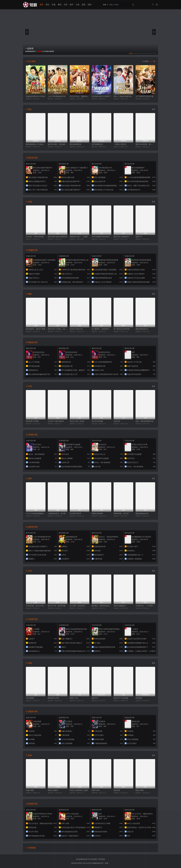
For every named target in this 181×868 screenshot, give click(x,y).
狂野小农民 (96, 790)
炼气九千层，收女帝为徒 (57, 606)
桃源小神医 (140, 790)
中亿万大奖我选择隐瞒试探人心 (36, 513)
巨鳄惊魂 (139, 698)
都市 (72, 5)
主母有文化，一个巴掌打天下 (145, 606)
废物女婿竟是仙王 (142, 329)
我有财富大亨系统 (32, 421)
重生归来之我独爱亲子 (122, 237)
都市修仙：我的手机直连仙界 (101, 606)
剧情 (90, 5)
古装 (78, 5)
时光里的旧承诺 (75, 513)
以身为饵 (117, 421)
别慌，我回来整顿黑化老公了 (145, 421)
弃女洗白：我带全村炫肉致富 (36, 237)
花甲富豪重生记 (97, 144)
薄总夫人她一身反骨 (77, 421)
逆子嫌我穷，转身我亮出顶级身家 (101, 329)
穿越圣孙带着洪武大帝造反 (36, 96)
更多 (154, 109)
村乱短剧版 (30, 698)
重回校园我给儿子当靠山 (35, 144)
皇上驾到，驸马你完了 (78, 606)
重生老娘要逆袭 (75, 144)
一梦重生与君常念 (120, 144)
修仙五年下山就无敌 (121, 698)
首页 (42, 5)
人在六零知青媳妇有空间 (57, 96)
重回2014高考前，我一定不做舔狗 (145, 144)
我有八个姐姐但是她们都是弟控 (123, 96)
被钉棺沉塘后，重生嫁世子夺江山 (58, 144)
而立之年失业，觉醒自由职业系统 (80, 96)
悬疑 (84, 5)
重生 (48, 5)
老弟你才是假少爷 (76, 329)
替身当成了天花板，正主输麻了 (58, 329)
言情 (66, 5)
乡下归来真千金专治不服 (144, 96)
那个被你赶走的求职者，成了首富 (123, 329)
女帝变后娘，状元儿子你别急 (36, 606)
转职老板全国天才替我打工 (101, 96)
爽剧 (60, 5)
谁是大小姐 (74, 698)
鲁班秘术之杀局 (53, 698)
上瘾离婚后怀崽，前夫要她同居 (58, 513)
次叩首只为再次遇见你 (56, 421)
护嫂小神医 (30, 790)
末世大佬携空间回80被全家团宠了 (101, 237)
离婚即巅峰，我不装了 (122, 513)
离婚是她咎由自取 (142, 513)
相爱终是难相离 (97, 513)
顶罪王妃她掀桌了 (120, 606)
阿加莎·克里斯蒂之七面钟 (79, 790)
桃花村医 (117, 790)
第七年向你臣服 (97, 421)
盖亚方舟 (95, 698)
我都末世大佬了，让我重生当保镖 (80, 237)
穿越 (54, 5)
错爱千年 (139, 237)
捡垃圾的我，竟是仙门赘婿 (36, 329)
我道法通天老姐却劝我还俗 (57, 237)
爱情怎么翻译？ (53, 790)
